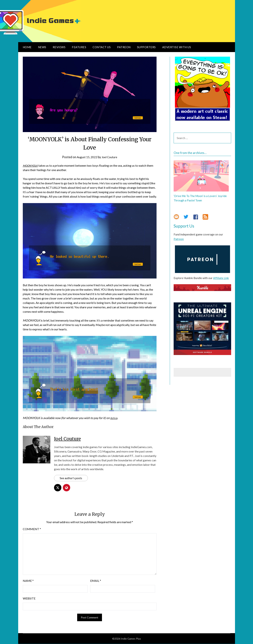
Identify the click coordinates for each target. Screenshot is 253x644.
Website (29, 599)
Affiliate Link (221, 278)
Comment (32, 529)
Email (96, 581)
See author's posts (71, 478)
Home (27, 47)
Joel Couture (111, 157)
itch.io (114, 418)
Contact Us (102, 47)
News (42, 47)
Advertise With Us (177, 47)
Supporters (146, 47)
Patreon (124, 47)
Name (28, 581)
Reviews (59, 47)
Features (79, 47)
